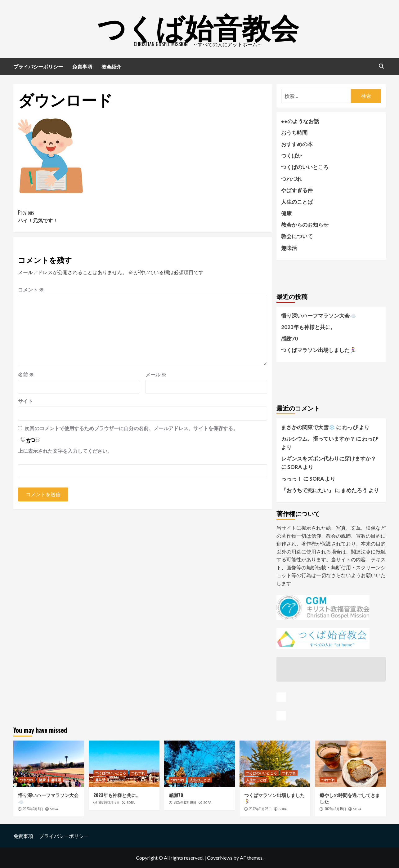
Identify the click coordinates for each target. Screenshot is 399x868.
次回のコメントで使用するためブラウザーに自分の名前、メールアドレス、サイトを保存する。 (131, 428)
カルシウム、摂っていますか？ (318, 439)
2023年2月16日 (109, 802)
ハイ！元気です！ (80, 216)
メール (156, 374)
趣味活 (289, 248)
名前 (26, 374)
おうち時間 (294, 133)
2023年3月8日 (33, 809)
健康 (286, 213)
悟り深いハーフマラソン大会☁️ (319, 316)
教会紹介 (111, 66)
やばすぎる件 (297, 190)
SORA (54, 809)
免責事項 (82, 66)
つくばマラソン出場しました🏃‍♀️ (319, 350)
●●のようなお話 (300, 121)
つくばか (292, 156)
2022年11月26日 (260, 809)
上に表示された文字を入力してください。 (65, 451)
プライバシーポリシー (38, 66)
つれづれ (292, 179)
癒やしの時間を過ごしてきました (350, 798)
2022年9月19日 (335, 809)
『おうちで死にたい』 (307, 490)
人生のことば (297, 202)
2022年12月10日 (185, 802)
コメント (31, 289)
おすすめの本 (297, 144)
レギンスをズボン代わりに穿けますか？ (329, 458)
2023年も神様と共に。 (308, 327)
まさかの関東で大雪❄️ (308, 427)
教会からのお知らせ (305, 225)
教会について (297, 236)
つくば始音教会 (198, 25)
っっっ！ (292, 479)
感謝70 (289, 338)
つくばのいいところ (305, 167)
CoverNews (220, 858)
